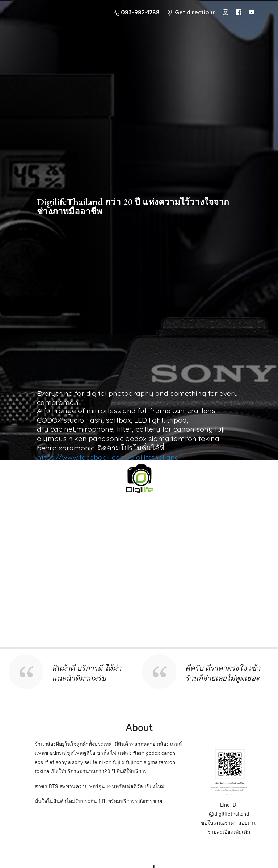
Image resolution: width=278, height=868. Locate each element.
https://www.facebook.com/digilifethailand (108, 457)
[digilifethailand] (139, 478)
